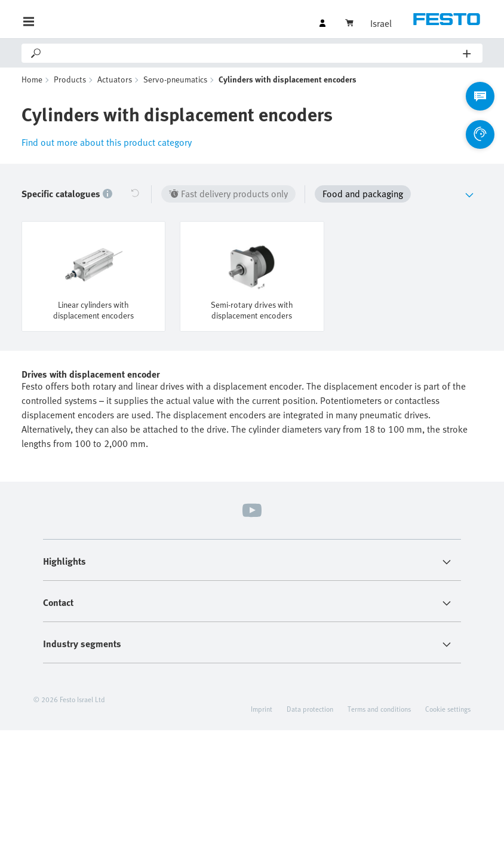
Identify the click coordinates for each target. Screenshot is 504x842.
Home (32, 79)
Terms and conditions (379, 709)
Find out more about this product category (107, 142)
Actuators (115, 79)
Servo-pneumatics (175, 79)
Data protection (310, 709)
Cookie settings (448, 709)
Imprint (262, 709)
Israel (381, 23)
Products (70, 79)
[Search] (253, 53)
